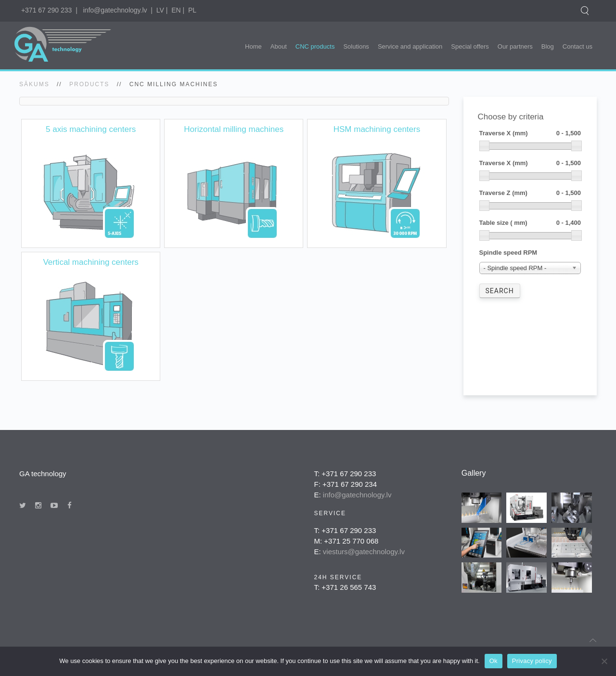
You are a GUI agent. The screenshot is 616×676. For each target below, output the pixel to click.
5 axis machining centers (91, 129)
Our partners (515, 46)
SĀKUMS (34, 84)
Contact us (577, 46)
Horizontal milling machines (234, 129)
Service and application (410, 46)
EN (176, 10)
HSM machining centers (377, 129)
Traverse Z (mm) (530, 193)
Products (89, 84)
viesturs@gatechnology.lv (364, 552)
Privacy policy (532, 661)
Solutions (356, 46)
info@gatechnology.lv (115, 10)
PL (192, 10)
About (279, 46)
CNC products (315, 46)
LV (160, 10)
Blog (548, 46)
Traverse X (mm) (530, 134)
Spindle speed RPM (508, 253)
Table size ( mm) (530, 223)
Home (253, 46)
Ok (494, 661)
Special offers (470, 46)
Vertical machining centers (90, 262)
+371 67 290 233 (47, 10)
